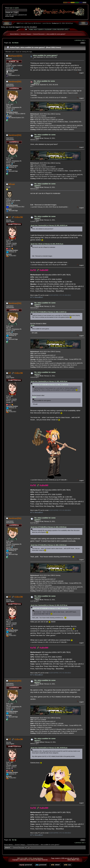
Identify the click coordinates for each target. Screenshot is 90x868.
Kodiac (54, 23)
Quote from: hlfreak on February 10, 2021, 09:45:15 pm (47, 244)
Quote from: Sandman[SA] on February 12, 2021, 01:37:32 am (49, 605)
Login (54, 30)
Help (36, 30)
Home (31, 30)
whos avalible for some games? (56, 34)
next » (84, 40)
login (11, 8)
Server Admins (14, 34)
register (17, 8)
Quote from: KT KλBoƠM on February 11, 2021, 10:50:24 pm (49, 527)
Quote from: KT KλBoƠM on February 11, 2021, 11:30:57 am (49, 312)
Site (66, 30)
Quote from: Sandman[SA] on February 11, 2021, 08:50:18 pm (49, 381)
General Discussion (39, 34)
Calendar (48, 30)
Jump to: (7, 847)
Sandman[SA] (15, 82)
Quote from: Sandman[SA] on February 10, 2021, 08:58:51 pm (49, 226)
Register (61, 30)
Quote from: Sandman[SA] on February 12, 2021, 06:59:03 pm (49, 748)
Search (41, 30)
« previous (78, 40)
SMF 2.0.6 (20, 858)
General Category (26, 34)
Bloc (78, 860)
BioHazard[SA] (15, 56)
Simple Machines (38, 858)
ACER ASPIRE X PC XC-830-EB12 (60, 295)
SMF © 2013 (28, 858)
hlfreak (12, 184)
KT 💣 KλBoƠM (16, 217)
